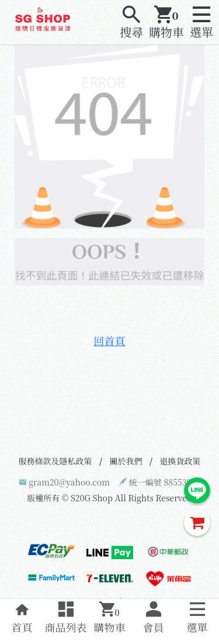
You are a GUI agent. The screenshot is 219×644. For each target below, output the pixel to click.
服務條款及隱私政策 (55, 461)
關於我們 (126, 461)
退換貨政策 (180, 461)
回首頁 (110, 340)
